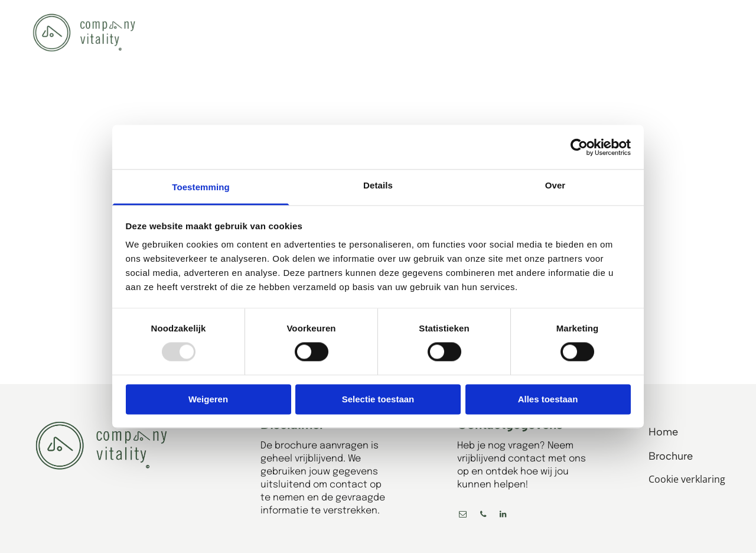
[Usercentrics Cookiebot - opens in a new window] (579, 147)
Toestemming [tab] (201, 187)
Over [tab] (555, 185)
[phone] (483, 516)
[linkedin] (503, 516)
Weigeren (208, 399)
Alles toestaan (548, 399)
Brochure (671, 456)
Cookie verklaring (687, 479)
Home (663, 432)
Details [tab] (378, 185)
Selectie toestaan (378, 399)
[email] (463, 516)
